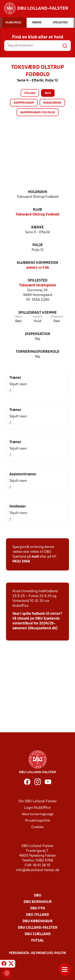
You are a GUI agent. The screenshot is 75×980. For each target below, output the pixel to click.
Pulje (38, 245)
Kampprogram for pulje (38, 113)
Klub (37, 210)
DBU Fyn (38, 908)
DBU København (38, 921)
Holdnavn (38, 192)
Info (48, 93)
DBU (38, 896)
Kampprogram (24, 103)
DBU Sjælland (38, 934)
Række (37, 227)
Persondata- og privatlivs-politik (38, 953)
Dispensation (38, 334)
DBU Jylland (37, 915)
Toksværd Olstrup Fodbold (37, 215)
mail (35, 557)
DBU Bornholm (38, 902)
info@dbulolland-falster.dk (38, 870)
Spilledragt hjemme (37, 313)
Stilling (30, 93)
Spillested (37, 281)
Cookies (37, 827)
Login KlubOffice (37, 808)
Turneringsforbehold (37, 352)
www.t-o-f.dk (38, 268)
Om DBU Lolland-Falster (38, 801)
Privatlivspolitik (37, 821)
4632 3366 (21, 562)
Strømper (57, 317)
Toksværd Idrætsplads (38, 285)
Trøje (18, 317)
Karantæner (52, 103)
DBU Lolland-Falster (38, 928)
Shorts (37, 317)
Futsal (37, 941)
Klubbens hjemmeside (38, 263)
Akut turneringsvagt (37, 814)
